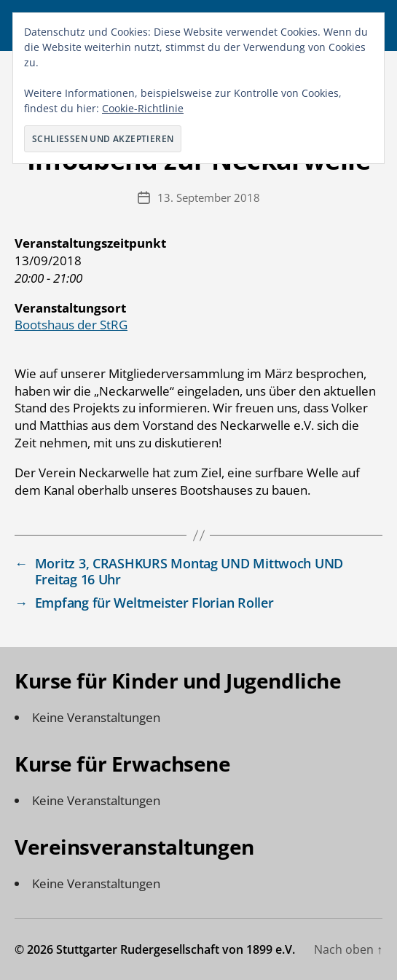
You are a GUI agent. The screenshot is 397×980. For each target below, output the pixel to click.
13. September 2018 (209, 197)
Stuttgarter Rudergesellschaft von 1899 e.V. (176, 949)
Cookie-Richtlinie (143, 108)
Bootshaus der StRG (71, 325)
